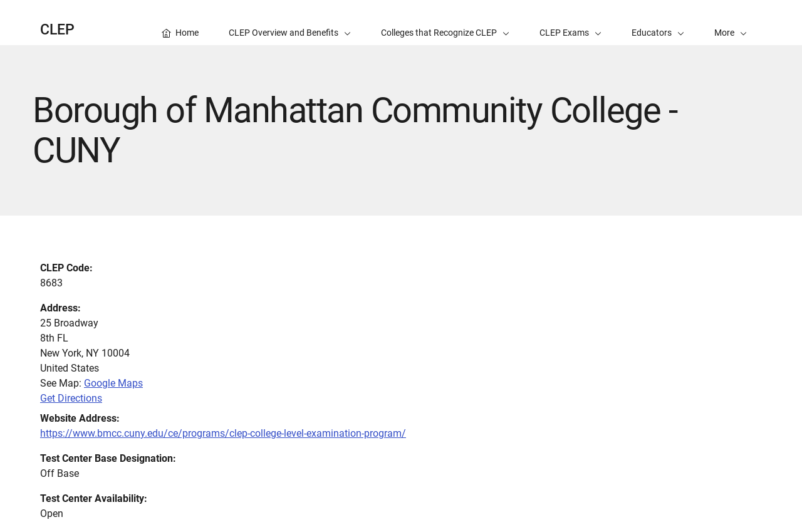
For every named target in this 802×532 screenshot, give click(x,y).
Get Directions (71, 398)
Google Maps (113, 383)
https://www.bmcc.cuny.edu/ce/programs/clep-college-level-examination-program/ (223, 433)
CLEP (57, 30)
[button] (731, 23)
